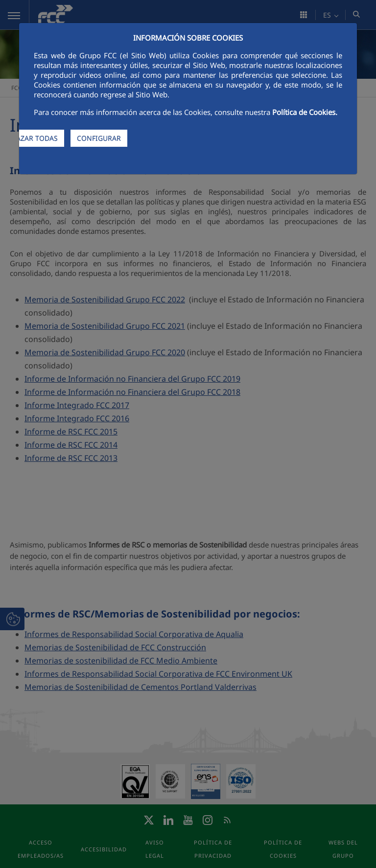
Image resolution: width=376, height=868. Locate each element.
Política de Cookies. (305, 112)
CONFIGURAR (99, 138)
